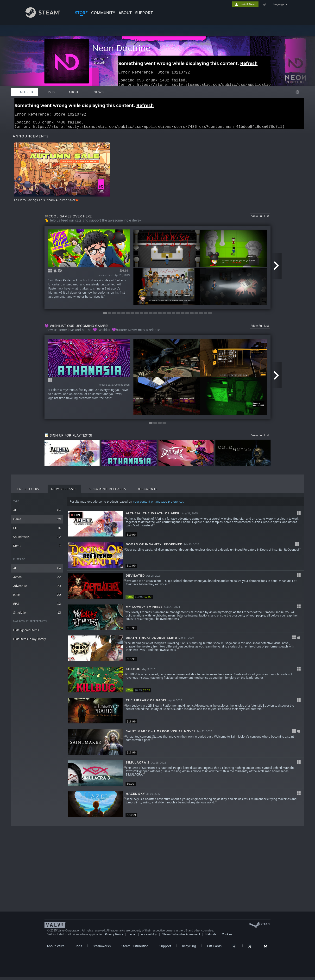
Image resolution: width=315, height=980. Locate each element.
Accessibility (149, 937)
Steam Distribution (135, 949)
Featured (24, 92)
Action (37, 580)
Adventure (37, 589)
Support (165, 949)
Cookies (227, 937)
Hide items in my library (30, 642)
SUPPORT (144, 13)
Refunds (211, 937)
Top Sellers (28, 492)
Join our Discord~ (102, 60)
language (279, 4)
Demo (37, 549)
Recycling (189, 949)
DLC (37, 531)
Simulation (37, 615)
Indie (37, 598)
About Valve (56, 949)
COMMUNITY (103, 13)
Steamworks (102, 949)
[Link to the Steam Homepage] (46, 16)
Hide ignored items (26, 633)
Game (37, 522)
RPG (37, 607)
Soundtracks (37, 540)
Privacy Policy (114, 937)
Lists (51, 92)
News (99, 92)
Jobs (79, 949)
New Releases (64, 492)
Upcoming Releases (108, 492)
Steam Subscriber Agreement (181, 937)
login (264, 4)
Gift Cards (214, 949)
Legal (132, 937)
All (37, 513)
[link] (140, 600)
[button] (186, 527)
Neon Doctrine (121, 48)
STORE (81, 13)
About (125, 13)
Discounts (148, 492)
